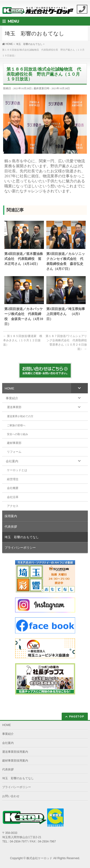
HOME (6, 725)
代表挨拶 (8, 769)
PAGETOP (77, 716)
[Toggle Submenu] (79, 388)
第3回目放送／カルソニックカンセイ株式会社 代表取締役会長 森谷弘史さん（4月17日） (66, 261)
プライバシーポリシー (17, 787)
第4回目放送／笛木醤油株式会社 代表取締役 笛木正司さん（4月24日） (24, 259)
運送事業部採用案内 (15, 752)
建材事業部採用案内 (15, 761)
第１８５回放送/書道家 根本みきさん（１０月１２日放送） (23, 340)
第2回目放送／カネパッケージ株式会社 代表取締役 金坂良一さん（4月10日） (24, 316)
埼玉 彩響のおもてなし (18, 778)
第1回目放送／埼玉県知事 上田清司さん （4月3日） (66, 314)
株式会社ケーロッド (39, 858)
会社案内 (8, 743)
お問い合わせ (11, 796)
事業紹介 (8, 734)
